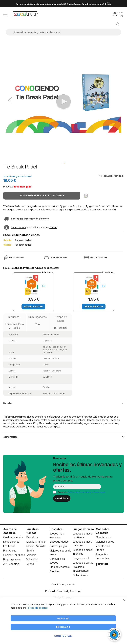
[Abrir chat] (115, 635)
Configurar (63, 636)
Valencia (31, 555)
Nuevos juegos (58, 546)
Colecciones (80, 575)
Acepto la (81, 492)
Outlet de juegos (59, 542)
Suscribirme (62, 498)
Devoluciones (11, 542)
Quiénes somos (105, 542)
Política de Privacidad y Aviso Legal (63, 591)
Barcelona (32, 537)
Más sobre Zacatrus (103, 531)
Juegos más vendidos (57, 535)
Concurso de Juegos (57, 561)
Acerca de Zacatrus (10, 531)
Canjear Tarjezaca (14, 555)
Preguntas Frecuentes (102, 556)
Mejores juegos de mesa (60, 552)
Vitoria (30, 564)
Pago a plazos (12, 559)
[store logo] (25, 15)
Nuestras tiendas (32, 531)
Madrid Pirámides (36, 546)
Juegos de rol (81, 558)
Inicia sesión (18, 227)
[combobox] (63, 32)
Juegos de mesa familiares (82, 535)
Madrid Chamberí (36, 542)
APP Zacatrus (11, 564)
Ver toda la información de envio (30, 219)
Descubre (56, 529)
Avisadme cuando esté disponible (42, 195)
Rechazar (63, 627)
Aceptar (63, 618)
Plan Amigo (10, 551)
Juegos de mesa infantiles (82, 552)
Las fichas (9, 546)
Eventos (54, 571)
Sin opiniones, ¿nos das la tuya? (18, 176)
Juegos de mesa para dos (82, 543)
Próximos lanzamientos (81, 569)
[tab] (63, 403)
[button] (62, 163)
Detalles (8, 403)
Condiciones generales (63, 584)
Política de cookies (37, 608)
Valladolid (32, 559)
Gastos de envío (13, 537)
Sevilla (30, 551)
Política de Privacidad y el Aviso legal (86, 492)
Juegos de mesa (83, 529)
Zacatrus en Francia (103, 548)
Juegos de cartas (83, 563)
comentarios (10, 437)
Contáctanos (104, 537)
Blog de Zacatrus (60, 567)
